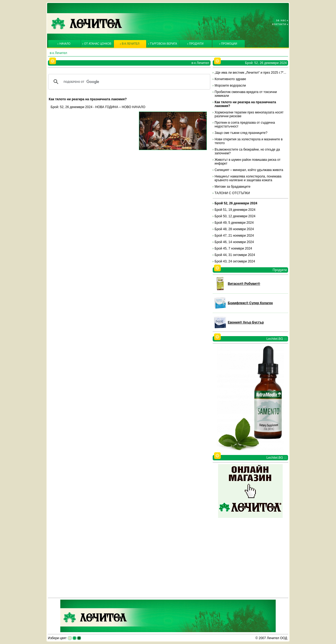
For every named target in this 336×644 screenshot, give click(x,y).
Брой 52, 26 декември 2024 (236, 203)
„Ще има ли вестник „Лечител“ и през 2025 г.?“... (250, 73)
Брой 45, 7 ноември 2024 (233, 248)
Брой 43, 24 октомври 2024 (235, 261)
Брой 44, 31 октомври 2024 (235, 255)
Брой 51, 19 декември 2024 (235, 210)
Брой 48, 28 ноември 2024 (234, 229)
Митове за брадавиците (232, 187)
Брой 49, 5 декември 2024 (234, 223)
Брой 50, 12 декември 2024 (235, 216)
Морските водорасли (230, 86)
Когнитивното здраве (230, 79)
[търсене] (128, 82)
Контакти (279, 24)
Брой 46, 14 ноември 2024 (234, 242)
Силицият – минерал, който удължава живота (249, 170)
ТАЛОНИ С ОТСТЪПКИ (232, 193)
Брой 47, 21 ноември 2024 (234, 236)
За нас (281, 20)
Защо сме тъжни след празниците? (241, 133)
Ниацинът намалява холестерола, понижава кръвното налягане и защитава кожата (248, 178)
